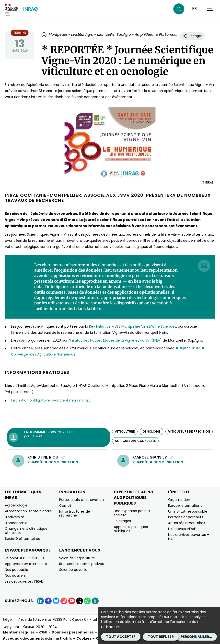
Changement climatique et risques (26, 531)
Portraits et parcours (186, 517)
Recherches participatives (81, 564)
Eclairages (122, 521)
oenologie (151, 431)
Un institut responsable (188, 511)
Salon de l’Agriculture (77, 558)
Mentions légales (19, 632)
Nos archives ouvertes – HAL (189, 537)
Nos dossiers (15, 575)
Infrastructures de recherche (75, 513)
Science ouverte (73, 570)
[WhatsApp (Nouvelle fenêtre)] (87, 601)
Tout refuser (161, 637)
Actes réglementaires (187, 523)
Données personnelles (73, 632)
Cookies (84, 638)
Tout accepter (121, 637)
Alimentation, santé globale (28, 511)
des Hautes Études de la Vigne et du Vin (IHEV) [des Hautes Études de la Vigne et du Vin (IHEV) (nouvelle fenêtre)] (122, 340)
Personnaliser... (196, 637)
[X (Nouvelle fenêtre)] (80, 601)
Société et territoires (22, 539)
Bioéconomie (16, 523)
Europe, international (186, 506)
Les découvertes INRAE (24, 581)
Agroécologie (16, 505)
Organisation (179, 500)
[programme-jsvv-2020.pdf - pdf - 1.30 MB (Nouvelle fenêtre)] (59, 437)
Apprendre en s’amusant (26, 564)
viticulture (125, 431)
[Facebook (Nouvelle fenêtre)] (48, 601)
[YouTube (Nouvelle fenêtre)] (72, 601)
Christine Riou (47, 457)
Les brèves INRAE (182, 529)
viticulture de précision (189, 431)
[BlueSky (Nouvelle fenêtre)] (56, 601)
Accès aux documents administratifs (37, 638)
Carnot (65, 506)
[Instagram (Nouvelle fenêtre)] (64, 601)
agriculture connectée (135, 441)
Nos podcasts (16, 570)
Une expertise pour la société (132, 513)
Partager (192, 36)
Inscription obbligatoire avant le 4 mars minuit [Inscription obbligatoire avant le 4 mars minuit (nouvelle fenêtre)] (51, 400)
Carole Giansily (154, 457)
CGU (43, 632)
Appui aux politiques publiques (131, 529)
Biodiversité (15, 517)
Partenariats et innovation (81, 500)
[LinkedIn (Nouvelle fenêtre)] (40, 601)
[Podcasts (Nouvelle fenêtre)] (95, 601)
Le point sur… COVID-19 (24, 558)
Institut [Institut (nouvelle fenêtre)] (76, 340)
